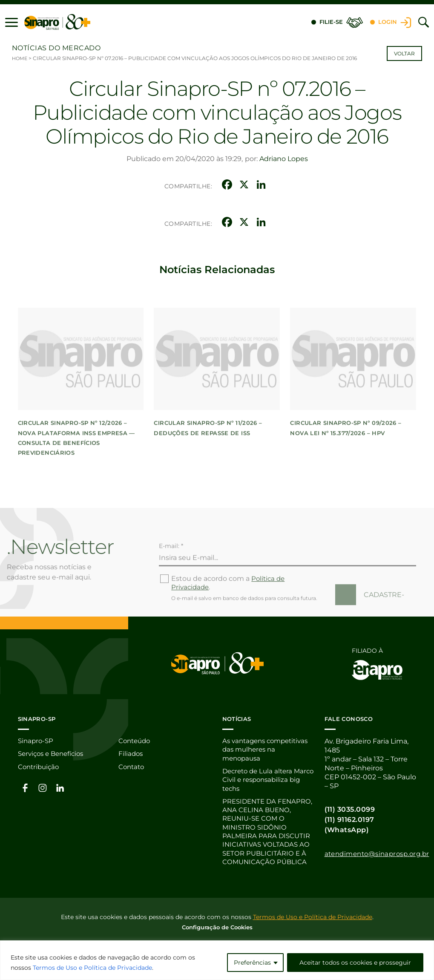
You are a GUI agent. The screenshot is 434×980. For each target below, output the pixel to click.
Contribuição (40, 767)
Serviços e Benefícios (53, 754)
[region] (217, 960)
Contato (132, 767)
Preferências (252, 963)
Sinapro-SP (37, 741)
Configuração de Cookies (217, 931)
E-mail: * (171, 571)
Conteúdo (136, 741)
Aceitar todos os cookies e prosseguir (355, 963)
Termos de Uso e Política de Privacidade (92, 968)
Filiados (131, 754)
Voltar (404, 53)
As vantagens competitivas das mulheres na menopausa (265, 750)
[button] (11, 22)
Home (20, 58)
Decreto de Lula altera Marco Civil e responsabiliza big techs (263, 781)
